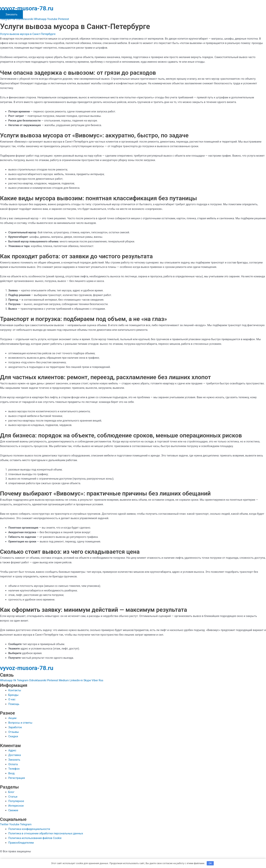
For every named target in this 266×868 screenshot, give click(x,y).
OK (210, 863)
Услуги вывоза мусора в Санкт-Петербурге (28, 34)
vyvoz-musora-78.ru (27, 8)
